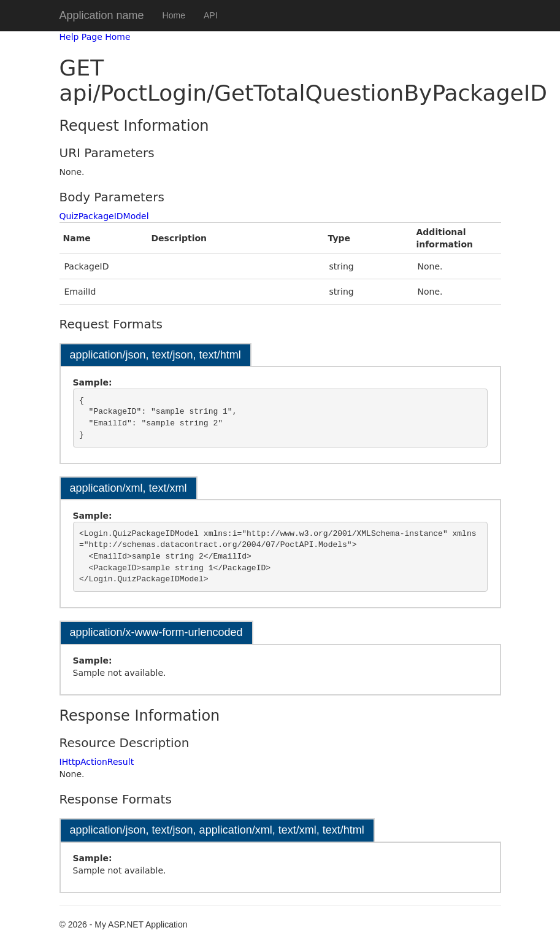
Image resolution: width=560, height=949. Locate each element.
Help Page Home (95, 37)
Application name (102, 15)
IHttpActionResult (97, 762)
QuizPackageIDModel (104, 216)
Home (174, 15)
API (211, 15)
